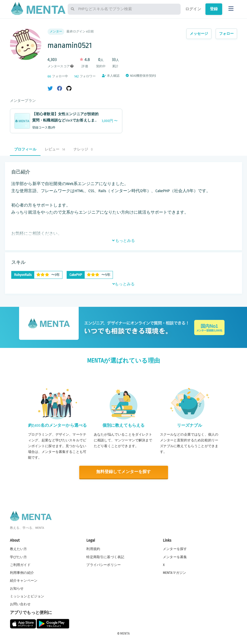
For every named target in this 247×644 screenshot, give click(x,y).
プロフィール (25, 149)
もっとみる (124, 241)
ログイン (193, 9)
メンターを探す (175, 549)
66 (49, 76)
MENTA (125, 633)
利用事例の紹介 (22, 573)
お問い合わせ (20, 604)
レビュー (55, 149)
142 (76, 76)
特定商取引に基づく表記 (105, 557)
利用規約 (93, 549)
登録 (214, 9)
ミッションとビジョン (27, 596)
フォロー (226, 34)
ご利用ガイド (20, 565)
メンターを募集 (175, 557)
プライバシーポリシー (104, 565)
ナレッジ (83, 149)
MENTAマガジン (174, 573)
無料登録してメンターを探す (124, 472)
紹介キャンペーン (24, 580)
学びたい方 (19, 557)
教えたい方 (19, 549)
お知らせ (17, 589)
